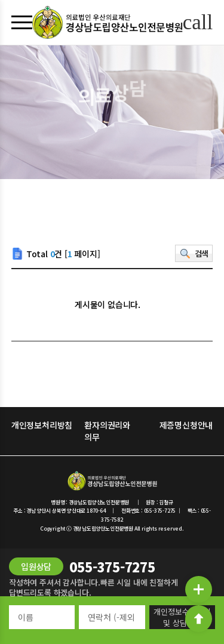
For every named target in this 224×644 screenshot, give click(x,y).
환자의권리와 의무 (107, 431)
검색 (202, 253)
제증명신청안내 (186, 425)
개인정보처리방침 (42, 425)
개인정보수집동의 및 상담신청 (182, 617)
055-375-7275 (112, 566)
